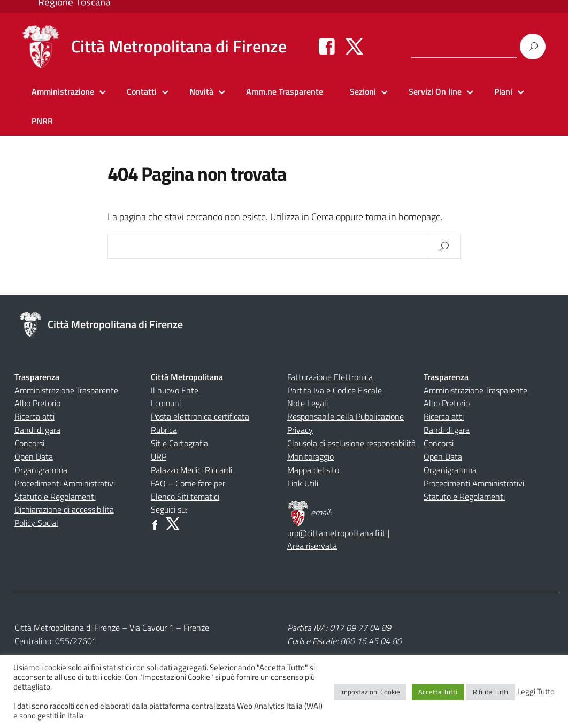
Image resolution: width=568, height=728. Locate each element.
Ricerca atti (34, 416)
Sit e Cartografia (179, 443)
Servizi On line (435, 91)
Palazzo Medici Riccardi (191, 470)
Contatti (142, 91)
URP (159, 456)
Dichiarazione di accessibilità (64, 509)
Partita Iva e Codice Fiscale (335, 390)
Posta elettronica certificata (200, 416)
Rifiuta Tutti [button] (490, 692)
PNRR (42, 121)
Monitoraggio (310, 456)
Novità (201, 91)
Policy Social (36, 523)
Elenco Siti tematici (185, 497)
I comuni (166, 403)
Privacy (300, 430)
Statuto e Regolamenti (55, 497)
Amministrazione (63, 91)
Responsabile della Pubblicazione (346, 416)
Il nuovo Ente (175, 390)
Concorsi (29, 443)
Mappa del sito (313, 470)
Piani (503, 91)
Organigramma (41, 470)
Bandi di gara (37, 430)
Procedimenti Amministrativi (65, 483)
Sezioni (363, 91)
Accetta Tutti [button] (438, 692)
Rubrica (164, 430)
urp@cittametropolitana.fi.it (337, 533)
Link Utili (303, 483)
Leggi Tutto (536, 692)
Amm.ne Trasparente (285, 91)
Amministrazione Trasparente (66, 390)
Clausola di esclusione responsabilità (351, 443)
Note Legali (308, 403)
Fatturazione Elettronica (330, 377)
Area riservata (312, 546)
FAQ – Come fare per (188, 483)
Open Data (34, 456)
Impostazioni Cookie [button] (370, 692)
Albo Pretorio (37, 403)
